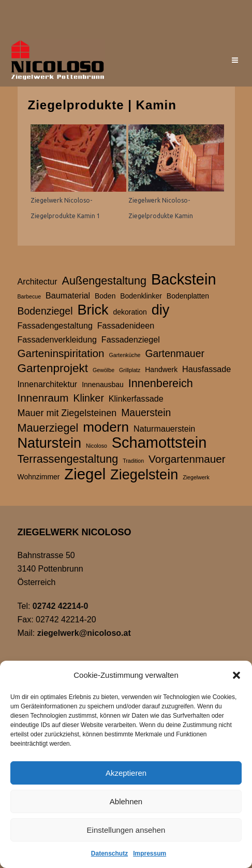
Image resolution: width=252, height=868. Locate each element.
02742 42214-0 (61, 606)
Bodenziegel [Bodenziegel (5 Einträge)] (45, 311)
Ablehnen (126, 801)
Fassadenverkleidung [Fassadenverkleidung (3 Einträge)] (57, 339)
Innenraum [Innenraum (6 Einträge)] (43, 398)
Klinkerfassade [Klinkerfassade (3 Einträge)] (136, 399)
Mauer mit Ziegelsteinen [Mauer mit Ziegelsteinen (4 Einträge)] (67, 413)
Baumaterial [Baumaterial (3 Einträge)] (68, 295)
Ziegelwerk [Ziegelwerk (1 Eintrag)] (196, 477)
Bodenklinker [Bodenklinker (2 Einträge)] (141, 296)
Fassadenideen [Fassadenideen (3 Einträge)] (126, 325)
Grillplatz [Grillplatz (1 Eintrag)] (130, 370)
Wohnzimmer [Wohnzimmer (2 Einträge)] (39, 477)
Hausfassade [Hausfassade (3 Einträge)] (206, 369)
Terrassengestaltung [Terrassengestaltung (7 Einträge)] (68, 459)
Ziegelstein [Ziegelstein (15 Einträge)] (144, 475)
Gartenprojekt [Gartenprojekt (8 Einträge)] (53, 368)
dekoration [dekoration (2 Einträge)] (130, 312)
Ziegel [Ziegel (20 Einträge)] (85, 474)
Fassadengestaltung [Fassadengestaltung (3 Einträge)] (55, 325)
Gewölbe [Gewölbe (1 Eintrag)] (103, 370)
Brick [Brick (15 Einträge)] (93, 310)
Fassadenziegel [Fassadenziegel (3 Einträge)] (131, 339)
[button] (236, 675)
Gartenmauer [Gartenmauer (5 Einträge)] (175, 353)
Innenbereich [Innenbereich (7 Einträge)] (161, 383)
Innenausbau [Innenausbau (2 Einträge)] (103, 385)
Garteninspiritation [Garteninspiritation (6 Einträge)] (61, 353)
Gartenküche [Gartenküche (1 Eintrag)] (125, 355)
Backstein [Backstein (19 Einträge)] (184, 279)
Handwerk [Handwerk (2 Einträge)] (161, 369)
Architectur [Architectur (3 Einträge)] (38, 281)
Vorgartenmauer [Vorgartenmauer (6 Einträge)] (187, 459)
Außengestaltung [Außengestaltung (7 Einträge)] (105, 281)
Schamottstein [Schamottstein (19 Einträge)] (159, 443)
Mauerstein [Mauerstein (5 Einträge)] (146, 412)
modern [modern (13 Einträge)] (106, 427)
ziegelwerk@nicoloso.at (84, 633)
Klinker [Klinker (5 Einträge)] (88, 398)
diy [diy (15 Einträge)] (161, 310)
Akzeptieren (126, 773)
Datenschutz (109, 853)
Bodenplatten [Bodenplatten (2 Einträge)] (188, 296)
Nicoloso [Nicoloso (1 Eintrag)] (97, 446)
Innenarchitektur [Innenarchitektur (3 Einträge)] (48, 384)
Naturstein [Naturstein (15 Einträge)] (50, 443)
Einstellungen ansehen (126, 830)
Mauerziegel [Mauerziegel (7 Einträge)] (48, 428)
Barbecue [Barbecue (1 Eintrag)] (29, 296)
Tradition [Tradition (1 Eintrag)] (133, 461)
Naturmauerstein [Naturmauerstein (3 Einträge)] (164, 429)
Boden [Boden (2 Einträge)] (105, 296)
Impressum (150, 853)
